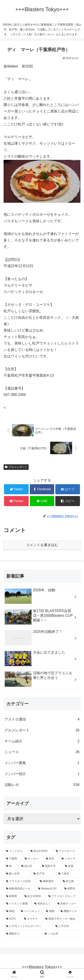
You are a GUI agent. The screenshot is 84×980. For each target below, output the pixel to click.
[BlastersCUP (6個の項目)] (49, 889)
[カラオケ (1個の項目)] (32, 919)
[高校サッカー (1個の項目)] (68, 904)
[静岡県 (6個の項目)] (13, 896)
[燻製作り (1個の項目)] (23, 934)
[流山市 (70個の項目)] (29, 866)
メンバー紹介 (42, 774)
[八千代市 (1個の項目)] (67, 926)
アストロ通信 (42, 719)
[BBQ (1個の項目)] (11, 911)
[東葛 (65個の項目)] (71, 866)
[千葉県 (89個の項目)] (13, 859)
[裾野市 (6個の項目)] (71, 889)
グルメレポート (16, 467)
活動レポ (42, 785)
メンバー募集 (42, 763)
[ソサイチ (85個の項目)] (70, 859)
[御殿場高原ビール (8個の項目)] (20, 889)
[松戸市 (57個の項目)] (43, 874)
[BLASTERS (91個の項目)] (41, 851)
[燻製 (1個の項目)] (51, 911)
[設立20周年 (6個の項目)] (34, 896)
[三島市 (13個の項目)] (68, 874)
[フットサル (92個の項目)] (16, 851)
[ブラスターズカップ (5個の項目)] (63, 896)
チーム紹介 (42, 741)
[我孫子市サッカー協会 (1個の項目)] (62, 919)
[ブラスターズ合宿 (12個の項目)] (20, 881)
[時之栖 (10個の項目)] (70, 881)
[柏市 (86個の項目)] (51, 859)
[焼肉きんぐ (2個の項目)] (43, 904)
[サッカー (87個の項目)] (33, 859)
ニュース (42, 752)
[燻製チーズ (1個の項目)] (69, 911)
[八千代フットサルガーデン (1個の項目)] (28, 926)
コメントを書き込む (42, 545)
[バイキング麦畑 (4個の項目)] (18, 904)
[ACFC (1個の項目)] (13, 919)
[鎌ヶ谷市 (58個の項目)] (17, 874)
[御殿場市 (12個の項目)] (49, 881)
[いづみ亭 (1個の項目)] (61, 934)
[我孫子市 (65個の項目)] (51, 866)
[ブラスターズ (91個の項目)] (67, 851)
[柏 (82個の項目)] (11, 866)
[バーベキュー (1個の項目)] (31, 911)
